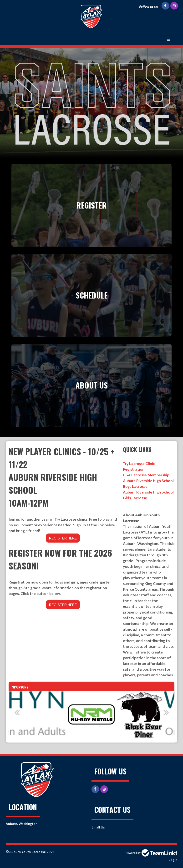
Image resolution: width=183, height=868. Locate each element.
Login (173, 860)
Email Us (98, 827)
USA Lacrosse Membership (146, 475)
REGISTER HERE (63, 538)
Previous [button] (17, 712)
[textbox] (63, 578)
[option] (91, 715)
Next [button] (166, 712)
